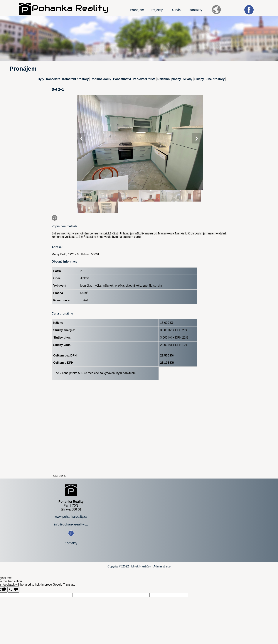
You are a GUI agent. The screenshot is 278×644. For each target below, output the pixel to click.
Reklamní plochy (169, 79)
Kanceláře (53, 79)
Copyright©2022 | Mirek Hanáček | (130, 566)
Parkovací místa (144, 79)
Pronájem (137, 10)
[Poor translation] (14, 589)
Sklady (188, 79)
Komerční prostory (75, 79)
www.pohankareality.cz (71, 517)
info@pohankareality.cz (71, 524)
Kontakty (196, 10)
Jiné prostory (215, 79)
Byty (41, 79)
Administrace (162, 566)
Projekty (157, 10)
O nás (176, 10)
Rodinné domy (101, 79)
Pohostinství (122, 79)
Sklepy (199, 79)
